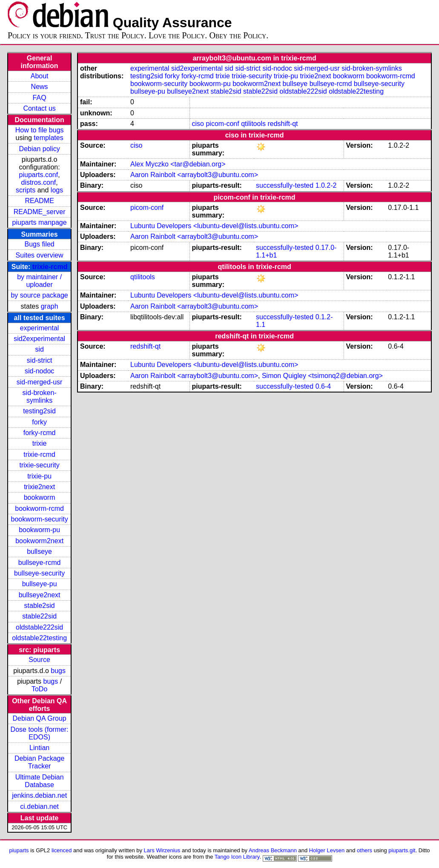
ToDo (39, 689)
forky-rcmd (40, 433)
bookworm (40, 497)
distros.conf (38, 182)
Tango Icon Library (237, 857)
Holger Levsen (327, 850)
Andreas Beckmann (273, 850)
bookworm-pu (39, 530)
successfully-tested (285, 185)
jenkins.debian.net (39, 795)
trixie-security (40, 465)
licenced (62, 850)
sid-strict (40, 360)
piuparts (19, 850)
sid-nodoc (39, 371)
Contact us (39, 108)
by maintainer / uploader (39, 281)
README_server (40, 212)
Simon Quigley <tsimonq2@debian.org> (322, 376)
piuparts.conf (39, 175)
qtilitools (253, 124)
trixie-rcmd (50, 267)
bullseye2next (40, 595)
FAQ (40, 98)
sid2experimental (39, 339)
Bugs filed (39, 244)
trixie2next (39, 487)
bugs (58, 671)
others (364, 850)
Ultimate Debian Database (40, 781)
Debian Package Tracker (39, 762)
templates (48, 138)
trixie (40, 443)
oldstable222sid (39, 627)
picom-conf (222, 124)
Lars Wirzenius (162, 850)
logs (57, 190)
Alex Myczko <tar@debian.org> (178, 164)
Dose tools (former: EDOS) (40, 733)
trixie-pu (39, 476)
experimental (40, 328)
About (40, 76)
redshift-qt (283, 124)
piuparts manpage (40, 222)
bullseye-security (39, 573)
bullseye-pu (40, 584)
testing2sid (39, 411)
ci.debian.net (39, 806)
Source (39, 660)
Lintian (39, 748)
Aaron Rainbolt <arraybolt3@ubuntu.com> (194, 175)
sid (39, 349)
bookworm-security (39, 519)
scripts (26, 190)
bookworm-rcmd (39, 508)
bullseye (39, 551)
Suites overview (40, 255)
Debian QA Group (39, 718)
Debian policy (40, 149)
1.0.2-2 (326, 185)
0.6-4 (323, 386)
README (39, 201)
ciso (198, 124)
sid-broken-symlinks (40, 397)
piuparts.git (402, 850)
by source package (39, 295)
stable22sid (39, 616)
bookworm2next (39, 541)
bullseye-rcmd (40, 563)
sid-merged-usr (40, 382)
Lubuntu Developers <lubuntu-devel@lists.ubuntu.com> (214, 226)
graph (50, 306)
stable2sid (40, 606)
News (40, 87)
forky (39, 422)
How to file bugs (40, 130)
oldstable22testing (39, 638)
